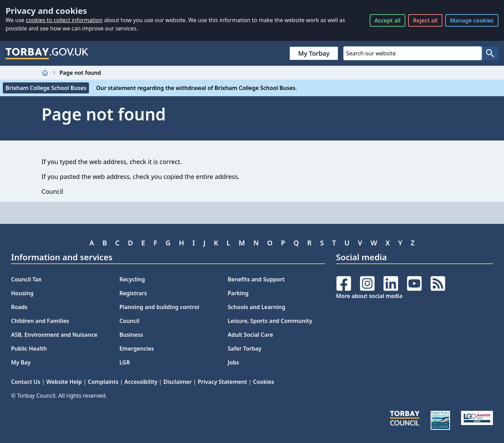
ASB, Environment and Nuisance (54, 335)
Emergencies (137, 349)
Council (129, 321)
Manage (472, 20)
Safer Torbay (245, 349)
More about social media (369, 296)
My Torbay (314, 53)
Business (131, 335)
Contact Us (26, 382)
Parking (238, 293)
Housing (22, 293)
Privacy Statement (222, 382)
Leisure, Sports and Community (270, 321)
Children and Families (40, 321)
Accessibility (141, 382)
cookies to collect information (64, 20)
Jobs (233, 362)
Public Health (29, 349)
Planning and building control (159, 307)
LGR (125, 362)
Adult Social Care (250, 335)
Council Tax (26, 279)
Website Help (64, 382)
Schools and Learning (256, 307)
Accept (388, 20)
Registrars (133, 293)
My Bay (21, 362)
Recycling (132, 279)
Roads (19, 307)
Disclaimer (178, 382)
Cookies (264, 382)
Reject (425, 20)
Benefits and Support (256, 279)
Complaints (103, 382)
